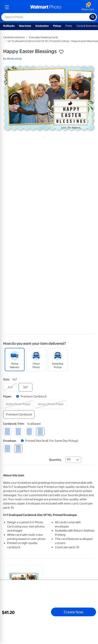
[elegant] (29, 432)
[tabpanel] (49, 98)
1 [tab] (42, 136)
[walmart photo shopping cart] (88, 7)
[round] (18, 432)
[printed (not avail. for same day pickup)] (18, 449)
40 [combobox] (69, 459)
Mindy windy (15, 59)
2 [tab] (48, 136)
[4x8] (10, 387)
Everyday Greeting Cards (43, 37)
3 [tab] (54, 136)
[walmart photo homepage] (46, 7)
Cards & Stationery (87, 26)
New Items (25, 26)
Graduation (42, 26)
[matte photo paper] (18, 404)
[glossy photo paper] (51, 404)
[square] (7, 432)
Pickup (57, 26)
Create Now (73, 612)
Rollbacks (9, 26)
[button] (61, 52)
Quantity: (55, 460)
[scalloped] (40, 432)
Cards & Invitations (14, 37)
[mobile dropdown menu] (7, 7)
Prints (69, 26)
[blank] (7, 449)
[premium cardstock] (19, 415)
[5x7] (25, 387)
